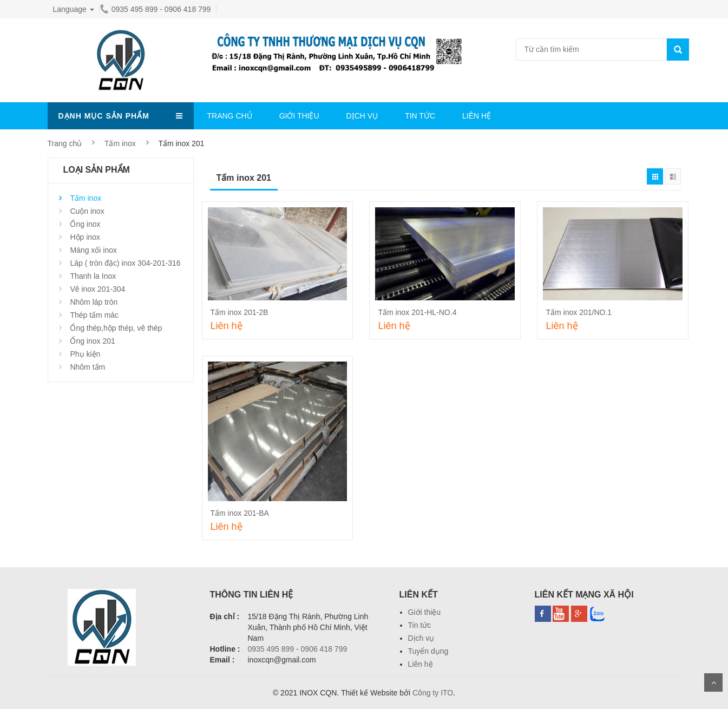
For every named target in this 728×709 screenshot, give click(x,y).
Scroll (713, 682)
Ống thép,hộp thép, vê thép (116, 328)
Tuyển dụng (428, 651)
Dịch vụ (421, 638)
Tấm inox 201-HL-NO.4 (417, 312)
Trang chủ (65, 143)
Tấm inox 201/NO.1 (579, 312)
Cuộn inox (87, 211)
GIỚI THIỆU (299, 116)
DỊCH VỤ (362, 116)
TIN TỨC (420, 116)
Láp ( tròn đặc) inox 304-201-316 (125, 263)
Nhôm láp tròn (94, 302)
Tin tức (420, 625)
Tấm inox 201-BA (240, 513)
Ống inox (85, 224)
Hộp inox (85, 237)
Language (74, 9)
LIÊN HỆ (477, 116)
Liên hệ (421, 664)
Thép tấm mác (94, 315)
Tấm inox (120, 143)
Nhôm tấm (87, 367)
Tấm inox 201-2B (240, 312)
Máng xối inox (93, 250)
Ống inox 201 (92, 341)
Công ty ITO (433, 693)
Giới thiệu (425, 612)
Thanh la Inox (93, 276)
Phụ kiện (85, 354)
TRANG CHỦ (230, 116)
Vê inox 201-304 (97, 289)
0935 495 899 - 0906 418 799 (156, 9)
